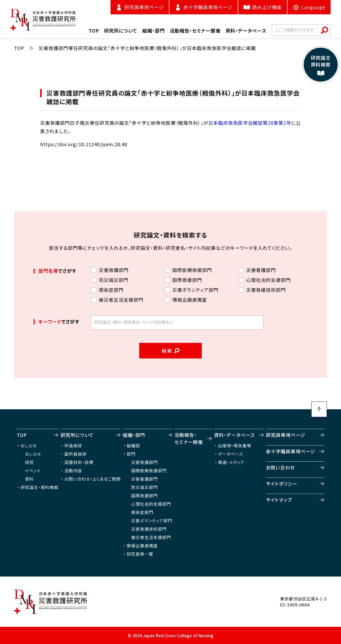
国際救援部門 (144, 496)
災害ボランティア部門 (152, 521)
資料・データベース (234, 435)
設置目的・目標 (79, 462)
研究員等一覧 (140, 554)
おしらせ (29, 445)
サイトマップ (279, 500)
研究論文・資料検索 (39, 487)
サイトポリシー (282, 484)
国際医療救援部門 (149, 470)
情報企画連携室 (142, 546)
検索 (167, 351)
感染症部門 (142, 512)
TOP (19, 48)
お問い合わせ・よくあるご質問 (93, 479)
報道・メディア (231, 462)
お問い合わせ (280, 467)
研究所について (77, 435)
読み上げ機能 (263, 7)
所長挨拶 (73, 445)
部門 (131, 454)
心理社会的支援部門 (151, 504)
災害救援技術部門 (149, 529)
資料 (29, 479)
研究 (29, 462)
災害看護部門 (144, 479)
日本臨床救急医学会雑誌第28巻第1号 (250, 123)
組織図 (133, 445)
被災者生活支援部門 (151, 537)
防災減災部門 (144, 487)
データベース (230, 454)
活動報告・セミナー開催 (189, 438)
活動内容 (73, 470)
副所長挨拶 (75, 454)
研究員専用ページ (286, 435)
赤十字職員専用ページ (291, 451)
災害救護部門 (144, 462)
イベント (33, 470)
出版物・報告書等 (235, 445)
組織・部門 (134, 435)
